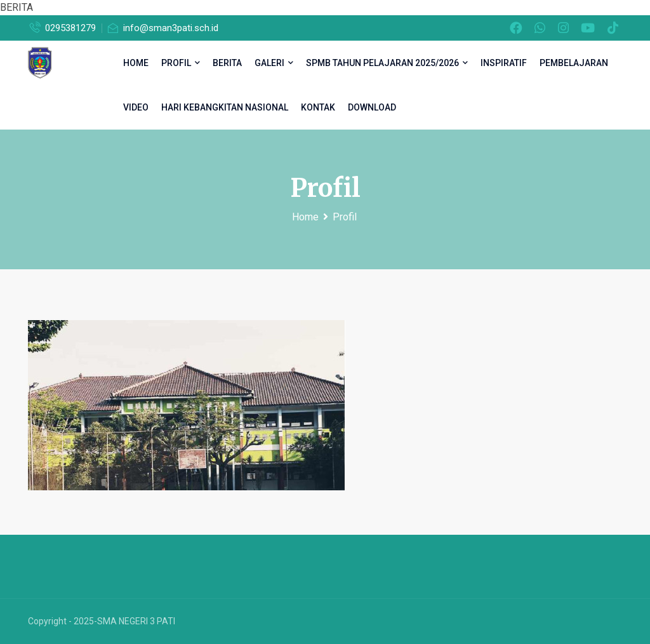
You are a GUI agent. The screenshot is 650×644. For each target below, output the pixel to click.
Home (305, 217)
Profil (181, 63)
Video (136, 107)
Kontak (318, 107)
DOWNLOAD (372, 107)
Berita (227, 63)
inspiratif (504, 63)
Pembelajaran (574, 63)
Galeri (274, 63)
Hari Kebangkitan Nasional (225, 107)
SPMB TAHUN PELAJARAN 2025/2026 (387, 63)
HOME (136, 63)
